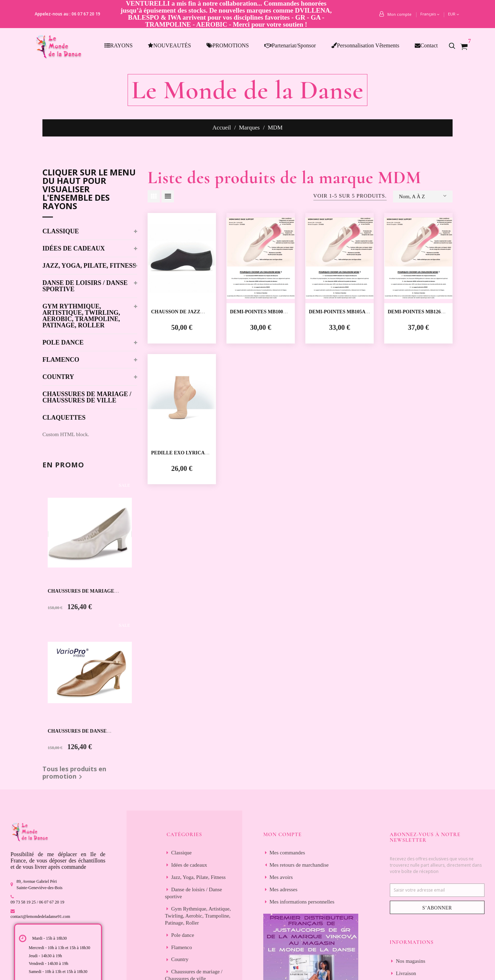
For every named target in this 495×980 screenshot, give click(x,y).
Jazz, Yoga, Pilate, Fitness (89, 266)
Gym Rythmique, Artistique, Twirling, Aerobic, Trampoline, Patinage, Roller (81, 316)
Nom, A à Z (423, 196)
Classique (61, 231)
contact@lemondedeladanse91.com (40, 916)
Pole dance (63, 343)
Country (58, 377)
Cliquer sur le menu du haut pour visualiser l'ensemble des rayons (89, 190)
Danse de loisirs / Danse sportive (85, 286)
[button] (456, 46)
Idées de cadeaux (74, 249)
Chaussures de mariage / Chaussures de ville (87, 397)
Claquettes (64, 418)
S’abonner (437, 908)
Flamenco (61, 360)
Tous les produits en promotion (74, 773)
